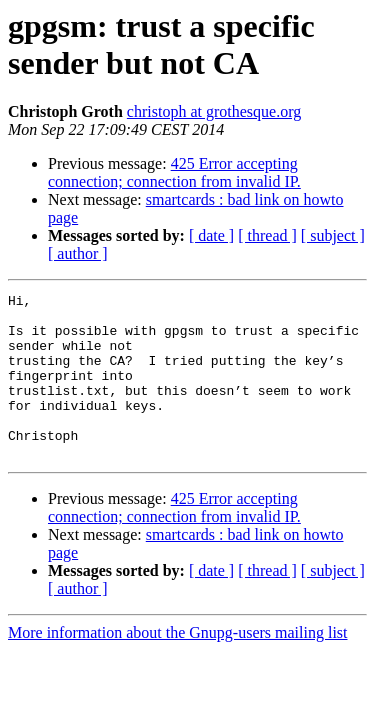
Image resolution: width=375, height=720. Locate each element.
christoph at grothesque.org (214, 111)
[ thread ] (267, 235)
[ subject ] (333, 235)
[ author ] (78, 253)
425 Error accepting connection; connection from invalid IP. (174, 172)
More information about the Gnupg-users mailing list (178, 665)
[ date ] (211, 235)
